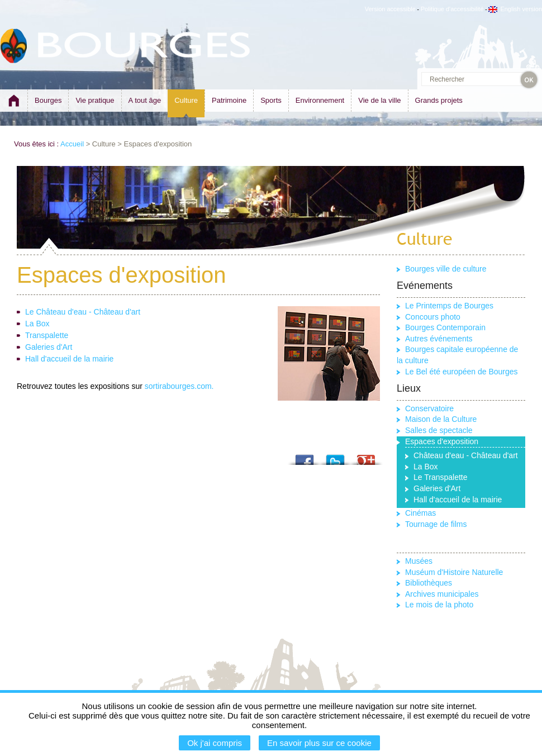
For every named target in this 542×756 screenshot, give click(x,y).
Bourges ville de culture (446, 269)
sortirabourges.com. (179, 386)
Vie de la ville (379, 100)
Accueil (72, 144)
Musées (419, 561)
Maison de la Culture (441, 419)
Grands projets (439, 100)
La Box (37, 324)
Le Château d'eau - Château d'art (83, 312)
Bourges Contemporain (445, 327)
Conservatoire (429, 408)
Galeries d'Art (49, 347)
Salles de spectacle (439, 430)
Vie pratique (95, 100)
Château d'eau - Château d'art (466, 455)
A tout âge (145, 100)
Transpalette (47, 335)
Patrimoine (229, 100)
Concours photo (433, 317)
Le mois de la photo (439, 605)
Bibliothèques (429, 583)
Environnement (320, 100)
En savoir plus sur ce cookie (319, 743)
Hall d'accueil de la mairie (69, 359)
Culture (186, 100)
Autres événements (439, 339)
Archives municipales (442, 594)
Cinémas (420, 513)
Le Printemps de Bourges (449, 306)
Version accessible (390, 9)
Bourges (48, 100)
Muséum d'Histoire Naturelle (454, 572)
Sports (271, 100)
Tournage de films (436, 524)
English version (515, 9)
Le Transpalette (441, 477)
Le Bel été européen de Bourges (462, 372)
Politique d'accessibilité (452, 9)
